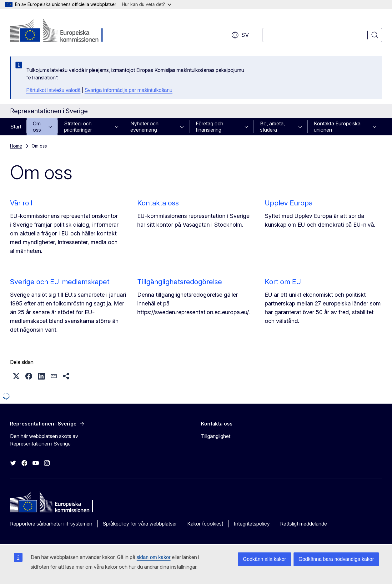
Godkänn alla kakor (264, 559)
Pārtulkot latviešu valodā (53, 90)
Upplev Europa (289, 203)
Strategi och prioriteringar (78, 127)
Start (16, 127)
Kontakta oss (158, 203)
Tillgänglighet (216, 436)
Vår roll (21, 203)
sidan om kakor (154, 557)
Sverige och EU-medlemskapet (60, 282)
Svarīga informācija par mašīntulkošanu (128, 90)
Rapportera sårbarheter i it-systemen (51, 524)
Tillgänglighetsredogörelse (180, 282)
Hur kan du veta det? (147, 4)
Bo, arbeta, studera (272, 127)
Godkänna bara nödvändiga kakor (336, 559)
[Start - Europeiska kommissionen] (60, 31)
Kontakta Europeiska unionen (337, 127)
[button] (16, 376)
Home (16, 146)
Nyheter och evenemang (144, 127)
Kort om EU (283, 282)
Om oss (37, 127)
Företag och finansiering (209, 127)
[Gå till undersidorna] (52, 127)
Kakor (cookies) (205, 524)
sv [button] (240, 35)
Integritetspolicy (252, 524)
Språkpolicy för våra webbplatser (140, 524)
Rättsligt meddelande (304, 524)
